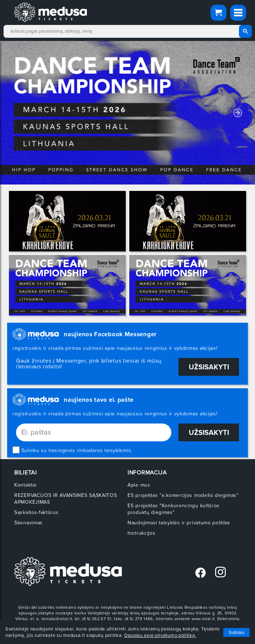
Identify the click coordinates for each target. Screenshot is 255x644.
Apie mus (139, 485)
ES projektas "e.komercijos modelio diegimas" (183, 495)
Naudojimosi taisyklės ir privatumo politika (179, 523)
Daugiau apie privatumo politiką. (160, 635)
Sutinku (236, 632)
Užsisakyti (209, 367)
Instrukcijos (141, 533)
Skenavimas (28, 523)
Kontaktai (25, 485)
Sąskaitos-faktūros (37, 512)
